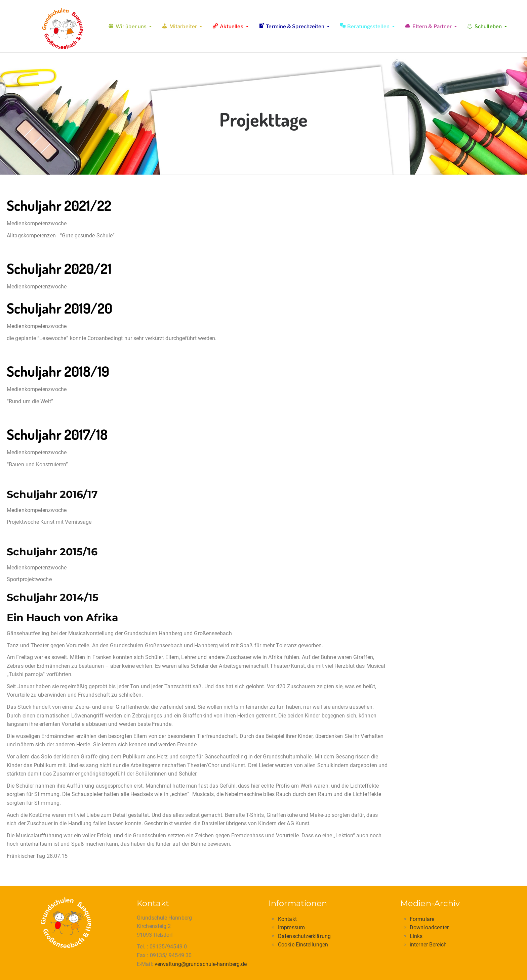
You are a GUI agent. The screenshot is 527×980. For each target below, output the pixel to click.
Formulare (422, 919)
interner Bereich (428, 945)
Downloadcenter (429, 927)
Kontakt (287, 919)
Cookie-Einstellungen (303, 945)
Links (416, 936)
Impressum (291, 927)
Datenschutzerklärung (304, 936)
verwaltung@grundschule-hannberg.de (201, 964)
